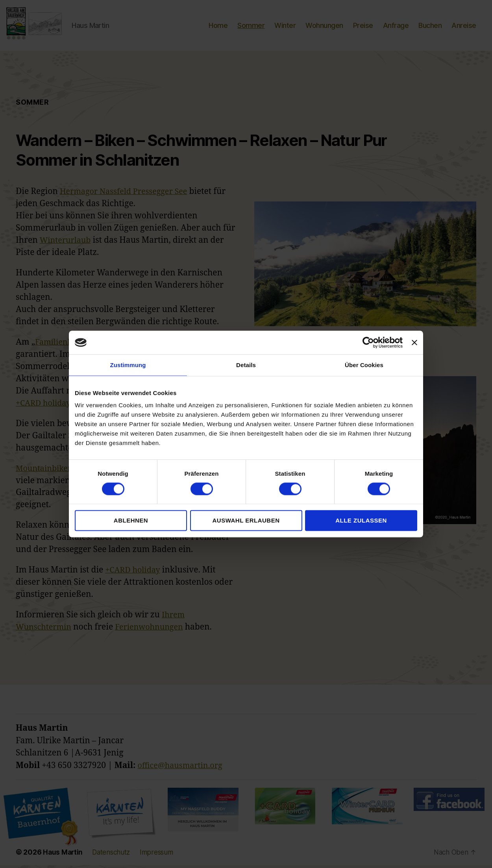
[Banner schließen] (414, 343)
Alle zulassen (361, 520)
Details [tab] (246, 365)
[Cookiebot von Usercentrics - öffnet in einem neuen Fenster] (368, 343)
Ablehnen (131, 520)
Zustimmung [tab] (128, 365)
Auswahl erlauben (246, 520)
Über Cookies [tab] (364, 365)
